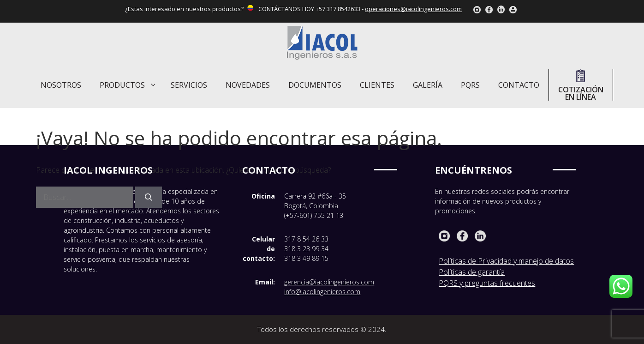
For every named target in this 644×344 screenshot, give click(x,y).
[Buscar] (149, 197)
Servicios (189, 85)
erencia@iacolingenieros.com (331, 282)
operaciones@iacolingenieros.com (413, 9)
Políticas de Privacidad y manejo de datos (506, 261)
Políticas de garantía (472, 272)
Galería (428, 85)
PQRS (470, 85)
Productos (131, 85)
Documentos (315, 85)
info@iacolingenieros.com (322, 292)
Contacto (519, 85)
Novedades (248, 85)
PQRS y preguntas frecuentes (487, 283)
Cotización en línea (581, 85)
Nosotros (61, 85)
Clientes (377, 85)
